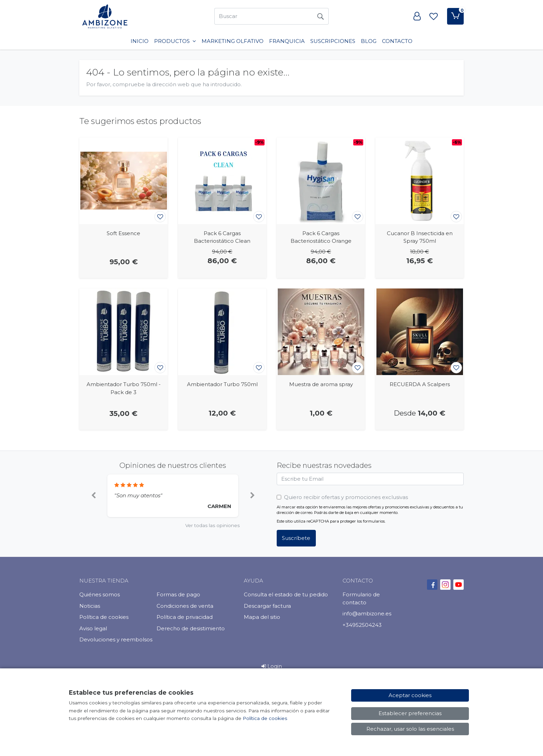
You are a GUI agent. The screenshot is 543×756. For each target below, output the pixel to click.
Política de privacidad (185, 617)
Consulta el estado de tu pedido (286, 594)
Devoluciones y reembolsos (116, 639)
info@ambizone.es (367, 613)
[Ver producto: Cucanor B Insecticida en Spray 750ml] (420, 181)
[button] (93, 496)
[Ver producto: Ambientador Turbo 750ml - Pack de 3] (123, 332)
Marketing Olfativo (233, 41)
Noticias (90, 606)
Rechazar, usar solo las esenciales (410, 729)
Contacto (397, 41)
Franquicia (287, 41)
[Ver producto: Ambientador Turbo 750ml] (222, 332)
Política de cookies (104, 617)
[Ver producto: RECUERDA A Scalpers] (420, 332)
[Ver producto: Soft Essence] (123, 181)
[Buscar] (263, 16)
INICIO (140, 41)
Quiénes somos (100, 594)
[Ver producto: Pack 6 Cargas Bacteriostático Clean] (222, 181)
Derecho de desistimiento (191, 628)
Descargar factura (267, 606)
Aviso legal (93, 628)
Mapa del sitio (262, 617)
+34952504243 (362, 625)
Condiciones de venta (185, 606)
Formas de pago (178, 594)
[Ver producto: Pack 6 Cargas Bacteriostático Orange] (321, 181)
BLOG (369, 41)
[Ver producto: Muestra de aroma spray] (321, 332)
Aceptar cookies (410, 695)
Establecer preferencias (410, 713)
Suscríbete (296, 538)
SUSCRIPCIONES (333, 41)
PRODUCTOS (175, 41)
